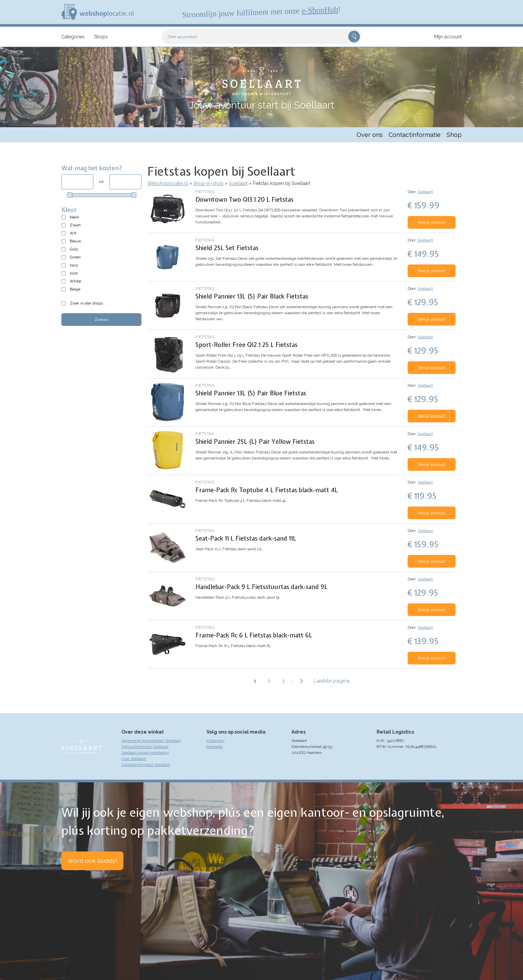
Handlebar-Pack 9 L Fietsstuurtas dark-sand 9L (261, 587)
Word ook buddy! (92, 861)
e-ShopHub (320, 10)
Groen (75, 257)
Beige (75, 289)
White (75, 281)
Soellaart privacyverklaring (145, 753)
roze (74, 273)
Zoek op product (182, 37)
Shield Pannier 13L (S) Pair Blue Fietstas (251, 393)
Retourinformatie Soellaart (145, 747)
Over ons (370, 135)
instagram (215, 741)
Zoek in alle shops (86, 303)
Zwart (75, 225)
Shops (101, 37)
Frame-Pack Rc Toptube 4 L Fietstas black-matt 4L (267, 490)
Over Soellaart (134, 759)
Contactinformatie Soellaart (146, 765)
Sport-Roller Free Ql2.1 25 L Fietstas (246, 345)
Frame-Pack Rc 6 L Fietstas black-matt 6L (254, 635)
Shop (454, 135)
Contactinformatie (415, 135)
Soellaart (238, 183)
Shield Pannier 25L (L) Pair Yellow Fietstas (255, 442)
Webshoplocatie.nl (168, 183)
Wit (73, 233)
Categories (73, 37)
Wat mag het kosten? (92, 168)
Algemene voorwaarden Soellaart (151, 741)
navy (74, 265)
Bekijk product (432, 222)
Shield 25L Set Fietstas (227, 248)
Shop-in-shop (208, 183)
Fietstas (205, 192)
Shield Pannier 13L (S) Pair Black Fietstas (252, 296)
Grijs (74, 249)
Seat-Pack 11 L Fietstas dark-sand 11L (246, 538)
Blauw (76, 241)
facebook (215, 747)
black (75, 217)
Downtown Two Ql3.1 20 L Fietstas (244, 200)
